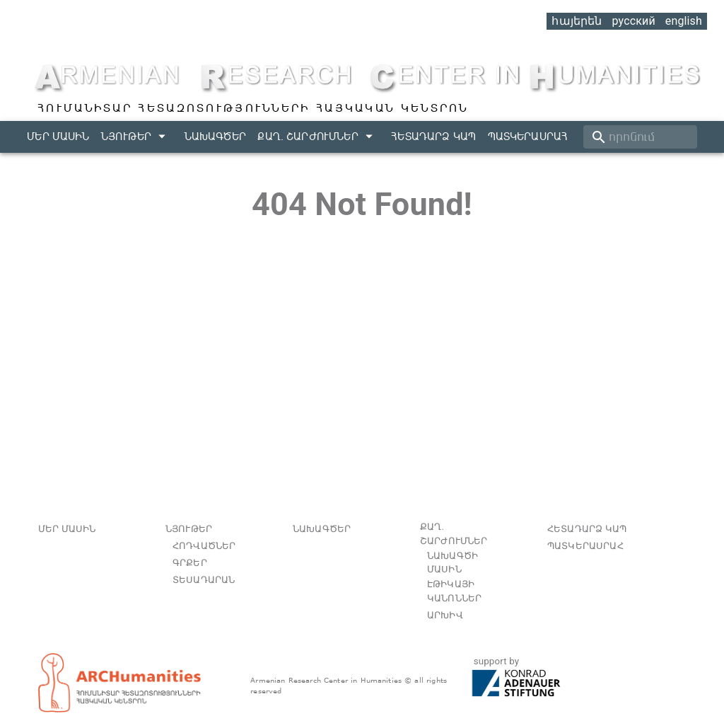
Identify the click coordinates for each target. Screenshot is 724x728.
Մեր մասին (58, 136)
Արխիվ (445, 615)
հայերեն (577, 21)
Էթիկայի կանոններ (454, 591)
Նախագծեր (215, 136)
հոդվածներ (204, 546)
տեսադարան (204, 580)
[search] (640, 137)
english (684, 21)
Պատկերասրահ (528, 136)
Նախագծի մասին (452, 563)
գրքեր (190, 563)
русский (633, 21)
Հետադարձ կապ (433, 136)
